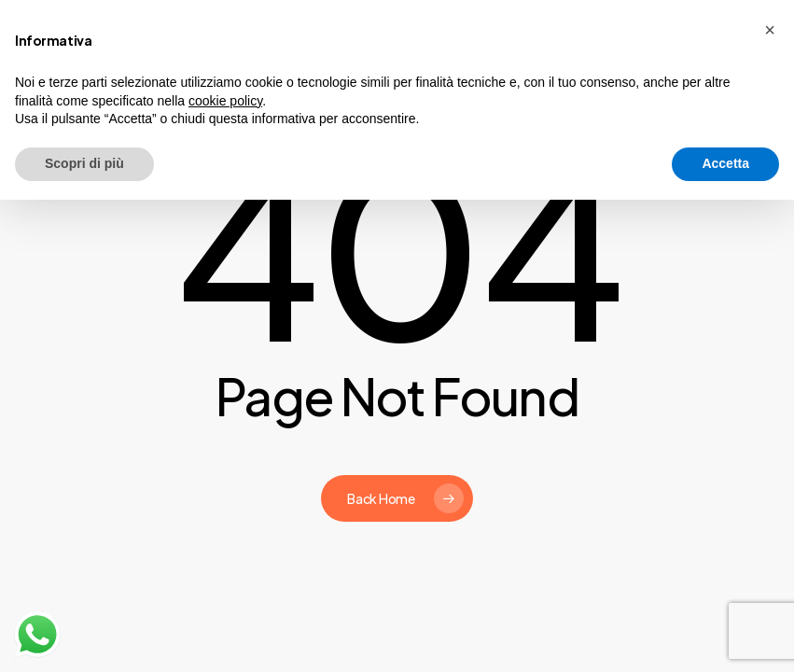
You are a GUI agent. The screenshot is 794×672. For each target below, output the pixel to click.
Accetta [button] (725, 163)
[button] (770, 30)
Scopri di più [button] (84, 163)
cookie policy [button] (225, 101)
